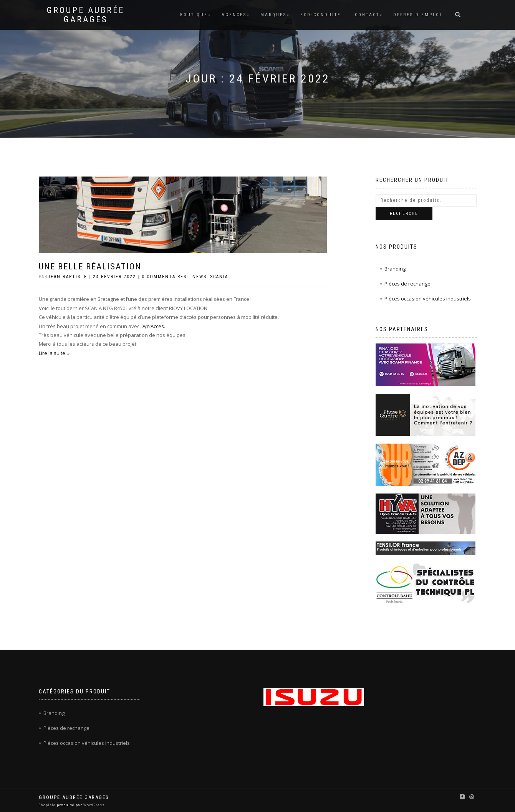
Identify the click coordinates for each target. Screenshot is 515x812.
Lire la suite (52, 353)
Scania (219, 277)
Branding (395, 269)
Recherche (404, 214)
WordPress (93, 805)
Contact (367, 15)
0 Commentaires (164, 277)
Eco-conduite (321, 15)
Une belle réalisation (90, 267)
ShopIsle (48, 805)
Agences (234, 15)
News (200, 277)
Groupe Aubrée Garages (86, 15)
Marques (273, 15)
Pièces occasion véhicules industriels (428, 299)
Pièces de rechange (407, 284)
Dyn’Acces (152, 326)
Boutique (194, 15)
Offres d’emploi (418, 15)
